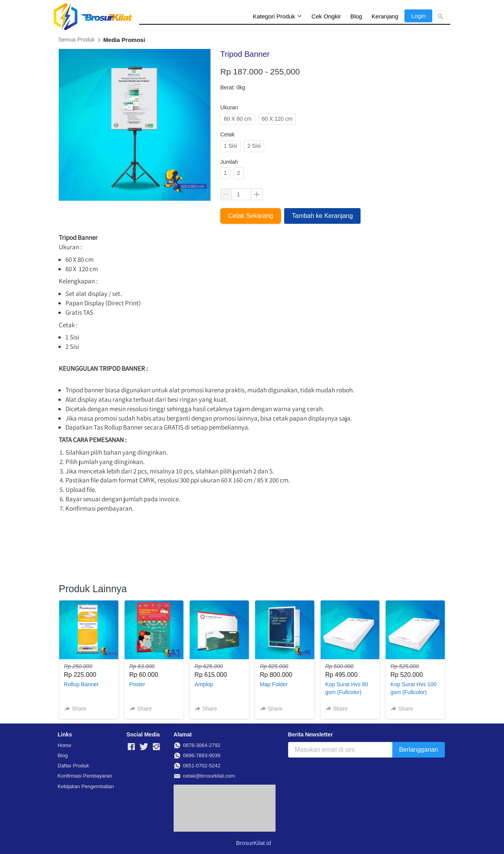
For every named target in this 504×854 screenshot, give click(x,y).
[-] (131, 747)
